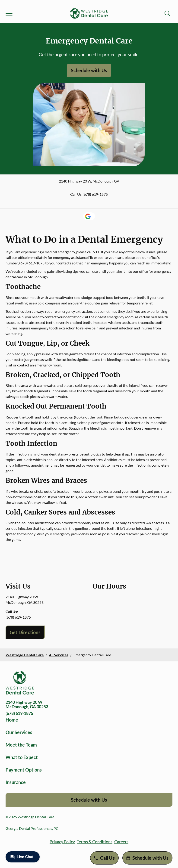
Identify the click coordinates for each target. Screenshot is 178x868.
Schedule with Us (89, 70)
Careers (121, 842)
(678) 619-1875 (95, 194)
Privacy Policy (62, 842)
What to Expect (22, 757)
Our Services (19, 732)
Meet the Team (21, 745)
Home (12, 720)
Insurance (16, 782)
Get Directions (25, 632)
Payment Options (24, 770)
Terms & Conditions (95, 842)
